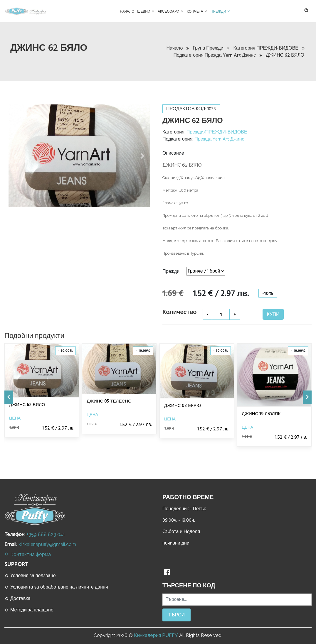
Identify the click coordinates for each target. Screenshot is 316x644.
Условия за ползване (30, 576)
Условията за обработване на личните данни (56, 587)
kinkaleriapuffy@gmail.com (47, 544)
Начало (127, 11)
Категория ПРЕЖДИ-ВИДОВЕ (269, 48)
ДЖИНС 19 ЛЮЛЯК (261, 414)
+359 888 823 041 (46, 534)
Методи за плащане (29, 610)
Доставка (17, 599)
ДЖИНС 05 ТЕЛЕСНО (109, 401)
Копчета (197, 11)
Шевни (146, 11)
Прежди (221, 11)
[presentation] (9, 397)
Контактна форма (28, 554)
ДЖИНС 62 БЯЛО (27, 405)
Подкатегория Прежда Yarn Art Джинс (217, 55)
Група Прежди (211, 48)
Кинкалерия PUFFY (156, 635)
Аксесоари (171, 11)
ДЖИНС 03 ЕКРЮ (183, 406)
